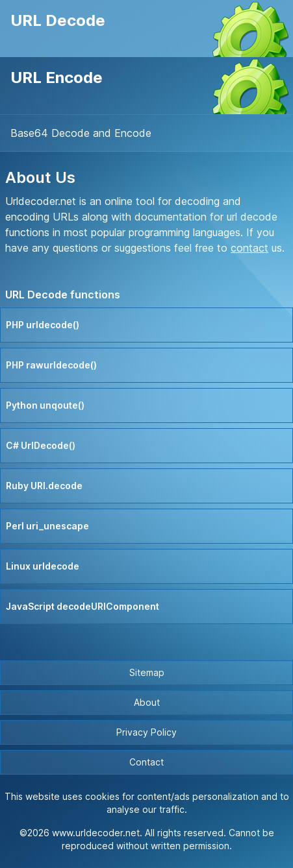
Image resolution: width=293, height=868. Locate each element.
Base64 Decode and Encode (81, 133)
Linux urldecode (43, 566)
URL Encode (57, 78)
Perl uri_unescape (47, 526)
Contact (146, 762)
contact (249, 248)
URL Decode (58, 20)
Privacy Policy (146, 732)
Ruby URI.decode (44, 486)
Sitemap (147, 672)
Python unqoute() (45, 405)
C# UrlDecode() (41, 445)
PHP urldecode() (43, 325)
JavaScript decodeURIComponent (83, 606)
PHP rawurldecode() (51, 365)
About (147, 702)
